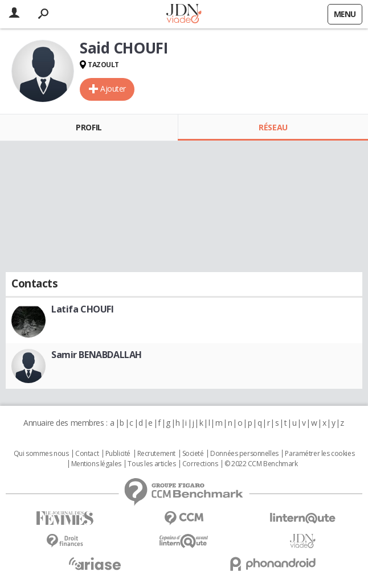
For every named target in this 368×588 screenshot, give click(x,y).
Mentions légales (96, 464)
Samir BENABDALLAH (97, 355)
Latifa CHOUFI (83, 309)
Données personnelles (244, 454)
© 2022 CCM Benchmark (261, 464)
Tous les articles (152, 464)
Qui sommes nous (41, 454)
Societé (193, 454)
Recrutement (156, 454)
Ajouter (113, 89)
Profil (89, 127)
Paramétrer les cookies (320, 454)
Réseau (273, 127)
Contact (87, 454)
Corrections (200, 464)
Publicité (118, 454)
